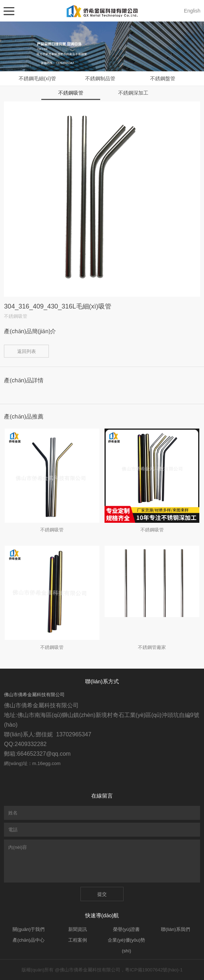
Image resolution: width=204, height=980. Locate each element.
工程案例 (78, 940)
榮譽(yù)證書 (126, 929)
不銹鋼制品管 (100, 78)
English (192, 11)
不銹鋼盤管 (163, 78)
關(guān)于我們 (29, 929)
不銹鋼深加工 (133, 93)
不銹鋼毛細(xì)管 (37, 78)
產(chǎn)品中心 (29, 940)
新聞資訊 (78, 929)
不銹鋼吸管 (71, 93)
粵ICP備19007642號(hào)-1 (154, 970)
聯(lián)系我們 (175, 929)
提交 (102, 894)
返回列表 (27, 351)
